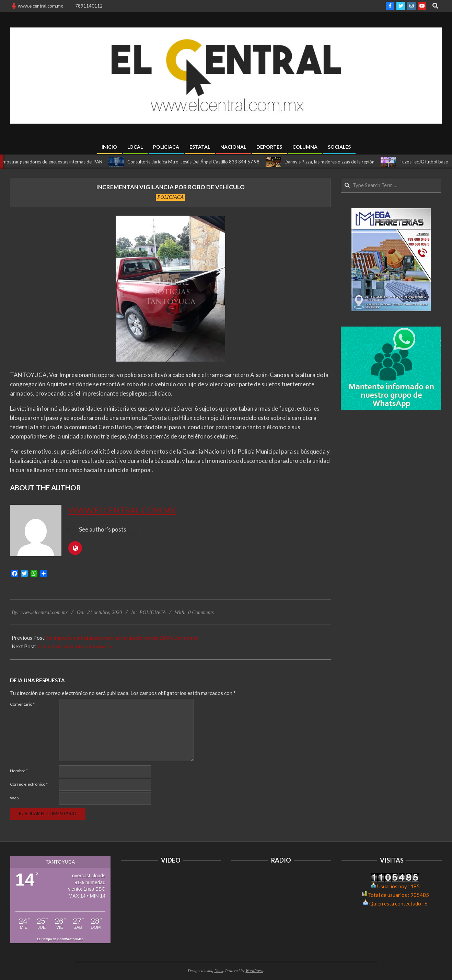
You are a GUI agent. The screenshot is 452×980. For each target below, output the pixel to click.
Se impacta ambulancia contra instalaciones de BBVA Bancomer (123, 638)
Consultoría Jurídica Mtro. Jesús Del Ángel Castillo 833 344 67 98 (197, 162)
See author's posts (103, 529)
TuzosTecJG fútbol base (427, 162)
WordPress (254, 971)
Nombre (19, 771)
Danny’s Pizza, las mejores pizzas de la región (333, 162)
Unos (219, 971)
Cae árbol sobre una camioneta (74, 646)
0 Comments (201, 612)
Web (14, 798)
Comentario (22, 704)
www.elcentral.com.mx (122, 510)
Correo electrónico (29, 784)
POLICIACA (170, 197)
